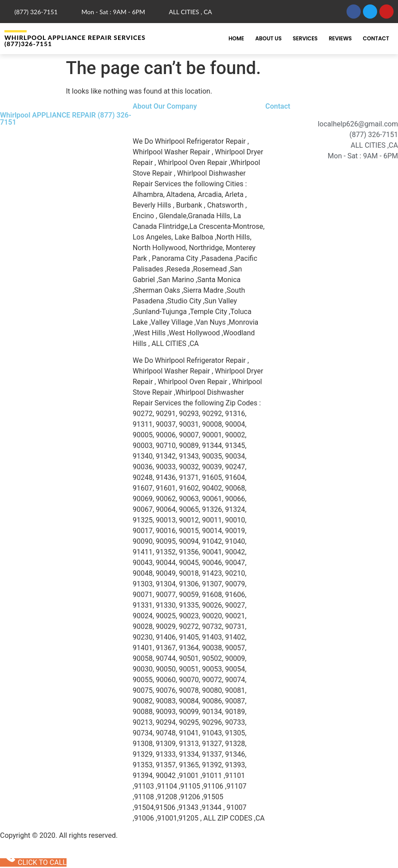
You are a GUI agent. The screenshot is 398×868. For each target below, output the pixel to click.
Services (305, 38)
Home (236, 38)
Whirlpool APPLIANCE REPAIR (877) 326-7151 (66, 119)
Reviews (340, 38)
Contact (376, 38)
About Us (268, 38)
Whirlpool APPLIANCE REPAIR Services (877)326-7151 (75, 41)
